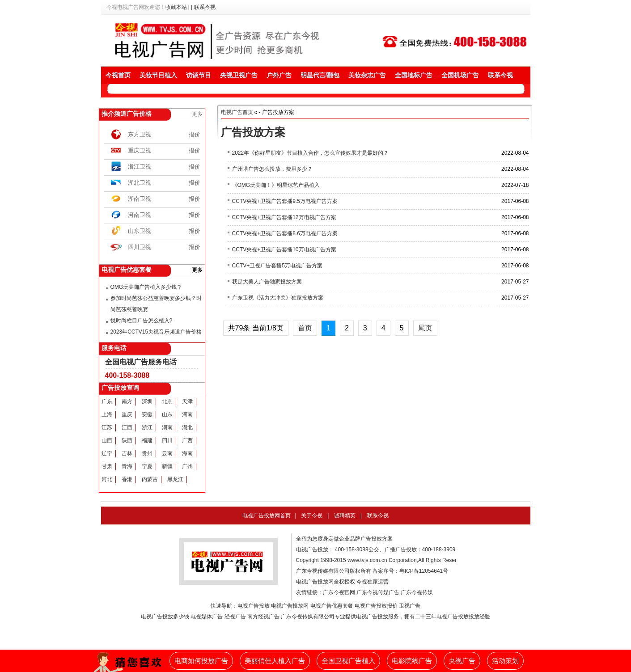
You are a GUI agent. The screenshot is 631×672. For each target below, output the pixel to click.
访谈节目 (199, 75)
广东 (107, 402)
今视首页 (118, 75)
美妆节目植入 (158, 75)
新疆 (167, 466)
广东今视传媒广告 (378, 592)
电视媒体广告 (207, 617)
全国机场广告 (460, 75)
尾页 (425, 328)
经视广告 (235, 617)
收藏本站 (176, 7)
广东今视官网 (339, 592)
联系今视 (205, 7)
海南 (187, 453)
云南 (167, 453)
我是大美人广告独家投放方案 (267, 282)
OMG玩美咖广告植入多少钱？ (146, 287)
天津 (187, 402)
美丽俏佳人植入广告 (275, 661)
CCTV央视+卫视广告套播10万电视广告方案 (284, 249)
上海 (107, 414)
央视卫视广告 (239, 75)
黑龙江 (175, 479)
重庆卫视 (140, 150)
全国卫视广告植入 (348, 661)
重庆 (127, 414)
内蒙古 (150, 479)
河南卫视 (140, 215)
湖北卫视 (140, 183)
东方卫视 (140, 134)
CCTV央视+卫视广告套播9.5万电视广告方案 (285, 201)
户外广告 (279, 75)
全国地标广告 (414, 75)
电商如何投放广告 (201, 661)
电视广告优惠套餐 (332, 606)
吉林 (127, 453)
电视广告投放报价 (376, 606)
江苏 (107, 427)
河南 (187, 414)
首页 (305, 328)
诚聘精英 (345, 516)
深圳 (147, 402)
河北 (107, 479)
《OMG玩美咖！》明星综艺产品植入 (276, 185)
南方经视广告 (263, 617)
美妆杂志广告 (367, 75)
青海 (127, 466)
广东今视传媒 (417, 592)
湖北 (187, 427)
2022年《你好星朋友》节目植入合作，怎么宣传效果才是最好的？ (311, 153)
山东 (167, 414)
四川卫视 (140, 247)
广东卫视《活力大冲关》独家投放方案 (278, 298)
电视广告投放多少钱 (165, 617)
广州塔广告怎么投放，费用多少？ (272, 169)
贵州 (147, 453)
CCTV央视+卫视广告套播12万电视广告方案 (284, 217)
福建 (147, 440)
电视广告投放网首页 (267, 516)
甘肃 (107, 466)
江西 (127, 427)
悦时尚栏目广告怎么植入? (142, 321)
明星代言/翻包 (320, 75)
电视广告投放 (254, 606)
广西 (187, 440)
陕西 (127, 440)
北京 (167, 402)
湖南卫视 (140, 199)
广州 (187, 466)
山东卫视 (140, 231)
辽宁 (107, 453)
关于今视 (312, 516)
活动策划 (505, 661)
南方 (127, 402)
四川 (167, 440)
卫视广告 (410, 606)
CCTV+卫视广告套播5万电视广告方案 (277, 266)
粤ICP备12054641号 (424, 571)
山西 (107, 440)
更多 (197, 114)
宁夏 (147, 466)
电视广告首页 (237, 112)
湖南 (167, 427)
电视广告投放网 (290, 606)
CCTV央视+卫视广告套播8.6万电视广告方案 (285, 233)
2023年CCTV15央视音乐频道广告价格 (156, 332)
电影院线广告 (412, 661)
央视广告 (462, 661)
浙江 (147, 427)
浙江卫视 (140, 167)
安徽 (147, 414)
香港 (127, 479)
